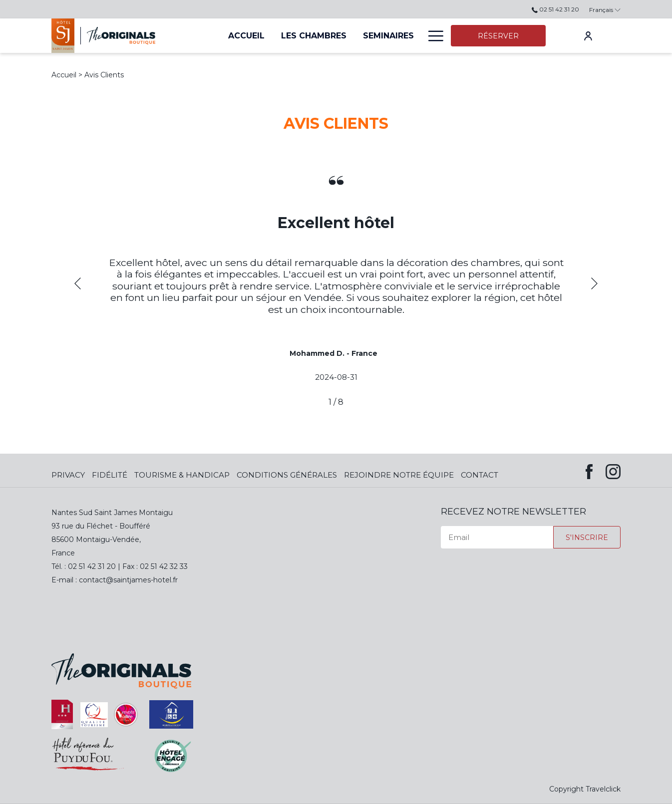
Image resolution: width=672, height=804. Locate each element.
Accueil (64, 75)
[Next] (594, 283)
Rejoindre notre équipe (399, 475)
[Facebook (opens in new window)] (589, 470)
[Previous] (78, 283)
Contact (480, 475)
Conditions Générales (287, 475)
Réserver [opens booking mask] (498, 36)
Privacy (68, 475)
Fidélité (110, 475)
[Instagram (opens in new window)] (613, 470)
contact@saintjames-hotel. (126, 580)
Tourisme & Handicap (182, 475)
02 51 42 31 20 (555, 9)
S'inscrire (587, 537)
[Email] (497, 537)
